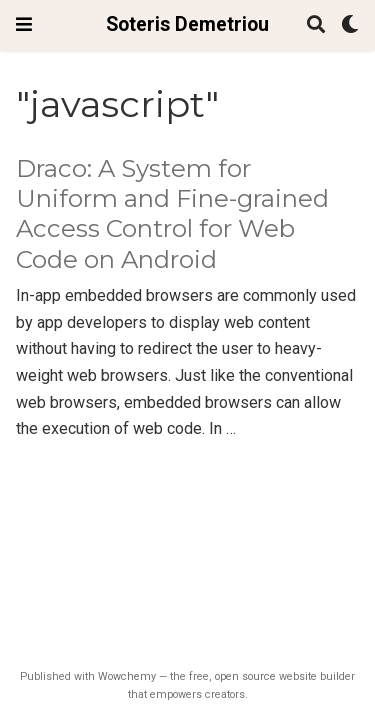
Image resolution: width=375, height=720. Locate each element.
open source (245, 676)
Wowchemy (127, 676)
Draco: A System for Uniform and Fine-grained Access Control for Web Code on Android (172, 214)
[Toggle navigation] (24, 24)
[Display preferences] (350, 25)
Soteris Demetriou (187, 24)
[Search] (316, 25)
